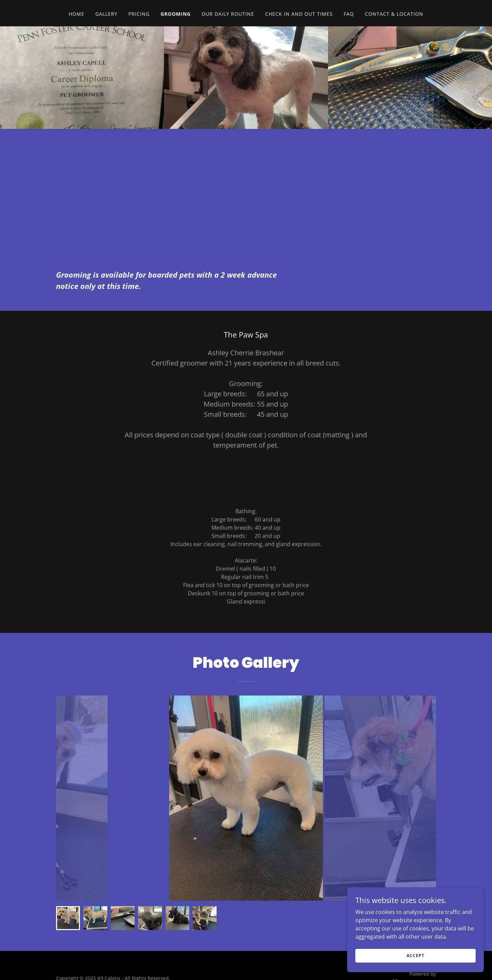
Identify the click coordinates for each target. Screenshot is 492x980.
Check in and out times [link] (299, 14)
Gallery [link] (106, 14)
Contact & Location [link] (394, 14)
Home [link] (77, 14)
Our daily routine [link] (228, 14)
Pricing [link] (139, 14)
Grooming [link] (176, 14)
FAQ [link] (349, 14)
